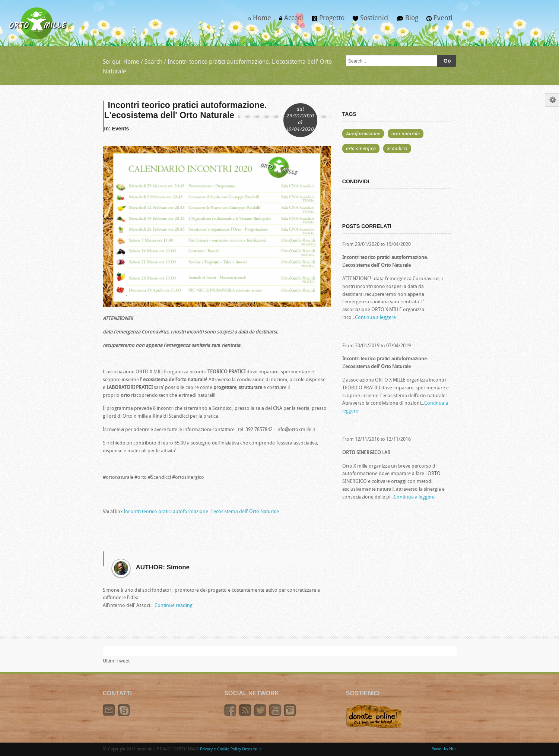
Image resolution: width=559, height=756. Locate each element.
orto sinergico (361, 148)
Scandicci (397, 148)
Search (153, 62)
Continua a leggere (375, 318)
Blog (406, 20)
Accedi (290, 20)
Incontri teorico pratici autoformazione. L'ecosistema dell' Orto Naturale (201, 512)
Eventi (437, 20)
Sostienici (369, 20)
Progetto (326, 20)
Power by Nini (444, 749)
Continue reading (174, 606)
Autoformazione (363, 133)
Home (257, 20)
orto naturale (406, 133)
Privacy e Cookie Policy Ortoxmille (231, 749)
